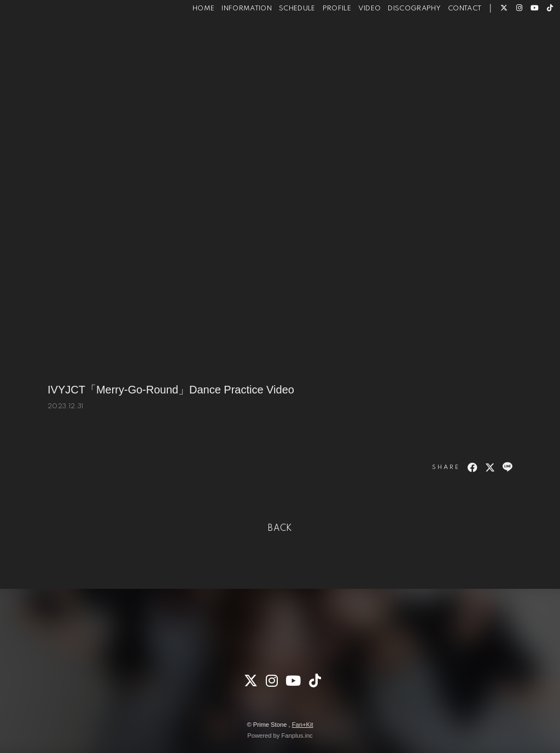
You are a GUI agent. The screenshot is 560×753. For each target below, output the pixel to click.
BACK (280, 529)
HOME (187, 43)
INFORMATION (231, 43)
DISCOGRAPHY (398, 43)
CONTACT (448, 43)
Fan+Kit (303, 725)
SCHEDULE (281, 43)
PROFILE (320, 43)
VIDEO (353, 43)
